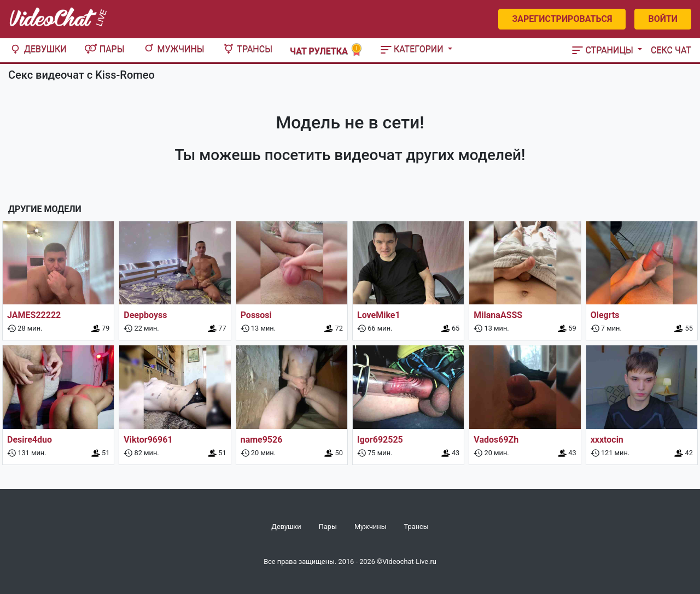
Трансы (247, 49)
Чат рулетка (326, 50)
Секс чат (671, 50)
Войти (663, 19)
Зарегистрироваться (562, 19)
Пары (104, 49)
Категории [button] (413, 49)
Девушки (38, 49)
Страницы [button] (604, 50)
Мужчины (173, 49)
